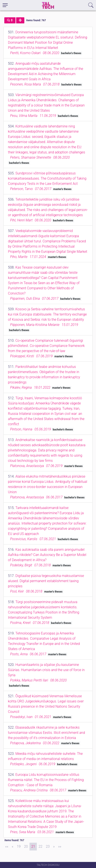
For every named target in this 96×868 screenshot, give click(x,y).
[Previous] (13, 847)
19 (19, 846)
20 (26, 846)
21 (33, 846)
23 (48, 846)
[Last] (60, 847)
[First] (7, 847)
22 (40, 846)
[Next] (54, 847)
